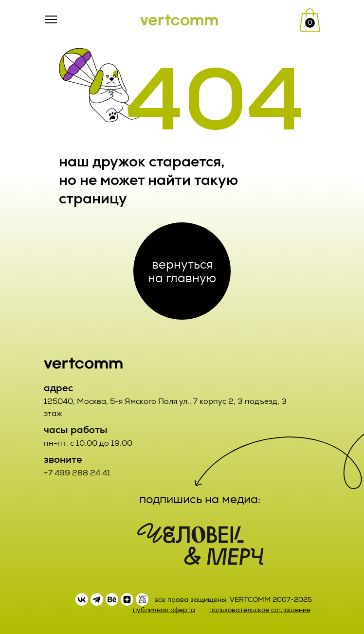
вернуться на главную (182, 271)
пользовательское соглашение (260, 610)
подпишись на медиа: (200, 499)
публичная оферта (164, 610)
